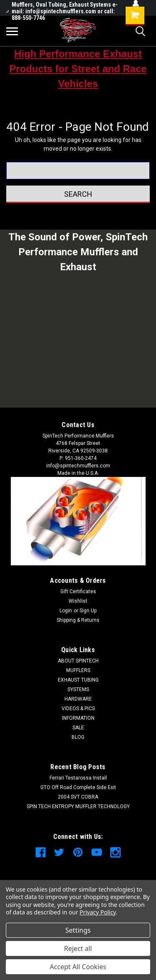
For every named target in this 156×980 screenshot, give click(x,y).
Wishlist (78, 601)
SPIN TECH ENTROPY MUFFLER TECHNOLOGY (78, 806)
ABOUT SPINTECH (78, 661)
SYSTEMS (78, 689)
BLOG (78, 737)
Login (66, 611)
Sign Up (88, 611)
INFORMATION (78, 718)
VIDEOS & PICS (78, 709)
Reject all (78, 948)
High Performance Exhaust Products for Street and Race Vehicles (78, 69)
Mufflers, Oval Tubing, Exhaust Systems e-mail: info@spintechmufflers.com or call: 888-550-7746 (62, 11)
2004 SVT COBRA (78, 797)
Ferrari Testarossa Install (78, 778)
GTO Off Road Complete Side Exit (78, 787)
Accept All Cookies (78, 967)
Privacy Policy (98, 912)
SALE (78, 728)
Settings (78, 930)
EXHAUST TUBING (78, 680)
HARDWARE (78, 699)
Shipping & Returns (78, 620)
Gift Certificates (78, 591)
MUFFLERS (78, 670)
